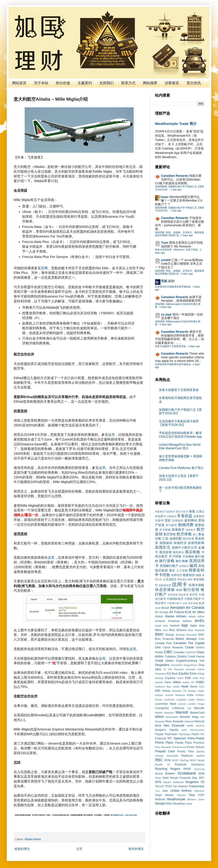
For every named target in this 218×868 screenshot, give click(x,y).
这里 (112, 435)
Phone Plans (164, 743)
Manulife (199, 708)
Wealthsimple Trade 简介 (176, 124)
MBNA (159, 717)
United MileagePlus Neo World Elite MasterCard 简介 (180, 447)
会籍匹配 (176, 539)
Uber (165, 791)
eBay (158, 669)
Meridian (185, 717)
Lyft (189, 708)
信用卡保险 (196, 585)
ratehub (200, 756)
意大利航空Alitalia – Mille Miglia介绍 (124, 815)
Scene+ (170, 773)
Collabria (170, 656)
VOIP (201, 795)
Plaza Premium (195, 743)
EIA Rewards (176, 669)
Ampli (158, 626)
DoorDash (177, 665)
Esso (193, 673)
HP (193, 682)
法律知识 (178, 520)
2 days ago (187, 235)
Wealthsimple (176, 799)
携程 (190, 579)
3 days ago (187, 274)
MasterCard (197, 713)
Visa (192, 795)
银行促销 (191, 590)
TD (202, 782)
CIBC (168, 652)
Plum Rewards (163, 747)
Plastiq (179, 743)
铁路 (199, 575)
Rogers (175, 769)
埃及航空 (170, 512)
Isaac (165, 197)
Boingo (170, 635)
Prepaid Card (165, 751)
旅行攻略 (167, 561)
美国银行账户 (169, 566)
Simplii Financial (180, 778)
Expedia (170, 678)
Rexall (201, 760)
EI (165, 669)
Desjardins (162, 665)
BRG (201, 635)
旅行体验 (182, 561)
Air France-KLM (180, 612)
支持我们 (106, 83)
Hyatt (185, 686)
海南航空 (191, 530)
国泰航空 (178, 530)
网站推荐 (150, 83)
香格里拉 (182, 579)
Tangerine (192, 782)
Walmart (160, 799)
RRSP (187, 769)
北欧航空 (172, 516)
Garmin (159, 682)
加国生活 (163, 547)
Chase (189, 647)
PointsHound (179, 747)
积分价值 (63, 83)
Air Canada (195, 608)
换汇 (195, 534)
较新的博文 (22, 849)
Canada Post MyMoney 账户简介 (181, 468)
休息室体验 (165, 590)
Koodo (159, 700)
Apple (194, 626)
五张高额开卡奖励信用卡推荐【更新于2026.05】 (179, 423)
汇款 (165, 539)
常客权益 (185, 516)
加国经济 (180, 543)
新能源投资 (165, 585)
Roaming (161, 769)
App (184, 625)
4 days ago (165, 307)
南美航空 (184, 566)
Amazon (160, 621)
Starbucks (178, 782)
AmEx (199, 621)
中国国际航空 (175, 599)
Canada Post (163, 643)
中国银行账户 (174, 603)
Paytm (195, 734)
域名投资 (184, 595)
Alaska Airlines (176, 616)
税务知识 (189, 575)
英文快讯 (194, 83)
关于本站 (41, 83)
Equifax (184, 673)
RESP (193, 760)
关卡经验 (165, 530)
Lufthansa (178, 708)
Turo (157, 791)
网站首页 (19, 83)
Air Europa (162, 612)
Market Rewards (164, 713)
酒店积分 (178, 552)
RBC (159, 760)
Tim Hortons (180, 786)
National (189, 721)
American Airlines (180, 621)
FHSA (180, 678)
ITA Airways (189, 691)
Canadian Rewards (175, 176)
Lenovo (182, 704)
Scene (159, 773)
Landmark (169, 700)
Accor (165, 608)
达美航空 (199, 516)
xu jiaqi (166, 314)
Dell (202, 661)
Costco (182, 656)
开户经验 (175, 556)
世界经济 (176, 575)
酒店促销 (165, 552)
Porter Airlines (196, 747)
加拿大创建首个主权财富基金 (170, 346)
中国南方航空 (193, 599)
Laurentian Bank (166, 704)
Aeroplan (177, 608)
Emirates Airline (195, 669)
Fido (188, 678)
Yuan (165, 243)
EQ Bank (172, 673)
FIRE (195, 678)
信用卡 (179, 584)
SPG (158, 782)
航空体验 (184, 534)
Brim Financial (164, 639)
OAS (184, 730)
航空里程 (170, 534)
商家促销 (197, 570)
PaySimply (184, 734)
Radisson (187, 756)
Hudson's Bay (163, 687)
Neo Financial (174, 726)
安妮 (164, 281)
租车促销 (193, 603)
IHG (158, 691)
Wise (169, 804)
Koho (190, 695)
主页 (79, 849)
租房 (202, 603)
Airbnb (159, 616)
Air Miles (198, 612)
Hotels (186, 682)
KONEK (200, 695)
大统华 (159, 520)
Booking (180, 635)
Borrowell (192, 635)
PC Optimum (177, 738)
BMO (159, 634)
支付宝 (194, 594)
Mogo (195, 717)
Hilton (177, 682)
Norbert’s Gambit (167, 730)
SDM (201, 773)
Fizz (202, 678)
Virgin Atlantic (164, 795)
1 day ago (176, 190)
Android (175, 626)
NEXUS (200, 726)
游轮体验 (173, 595)
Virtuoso (181, 795)
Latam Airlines (196, 700)
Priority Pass (186, 751)
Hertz (168, 682)
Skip (195, 778)
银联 (179, 590)
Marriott (182, 712)
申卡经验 (162, 575)
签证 (172, 570)
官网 (44, 268)
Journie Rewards (175, 695)
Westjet (160, 804)
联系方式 (128, 83)
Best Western (178, 630)
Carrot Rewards (173, 647)
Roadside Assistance (190, 764)
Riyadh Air (163, 765)
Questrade (172, 756)
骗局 (193, 566)
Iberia (194, 686)
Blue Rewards (196, 630)
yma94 (166, 260)
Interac (166, 691)
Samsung (199, 769)
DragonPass (190, 665)
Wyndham (179, 804)
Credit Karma (196, 656)
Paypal (159, 734)
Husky (176, 687)
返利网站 (191, 520)
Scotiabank (187, 773)
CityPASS (191, 652)
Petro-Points (196, 738)
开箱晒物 (188, 556)
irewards (177, 691)
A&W (158, 608)
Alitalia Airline (33, 839)
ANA (166, 626)
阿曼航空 (160, 512)
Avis (165, 630)
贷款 (168, 520)
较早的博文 (136, 849)
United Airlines (181, 791)
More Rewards (175, 721)
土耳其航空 (170, 579)
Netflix (190, 726)
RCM (168, 760)
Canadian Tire (183, 643)
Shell (166, 778)
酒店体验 (192, 552)
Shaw (158, 778)
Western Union (196, 799)
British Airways (186, 639)
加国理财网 (196, 543)
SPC (202, 778)
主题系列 (85, 83)
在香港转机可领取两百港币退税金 (173, 287)
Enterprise (161, 674)
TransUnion (197, 786)
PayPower (171, 734)
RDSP (175, 760)
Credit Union (164, 661)
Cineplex (179, 652)
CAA (202, 639)
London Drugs (196, 704)
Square (167, 782)
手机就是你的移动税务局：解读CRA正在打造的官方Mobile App (180, 435)
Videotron (199, 791)
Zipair (189, 804)
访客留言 (172, 83)
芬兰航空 (172, 525)
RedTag (184, 760)
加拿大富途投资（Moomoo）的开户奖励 (176, 250)
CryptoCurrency (186, 661)
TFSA (168, 786)
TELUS (159, 786)
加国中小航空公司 (184, 548)
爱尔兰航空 (182, 512)
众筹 (185, 603)
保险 (192, 511)
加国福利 (166, 543)
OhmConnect (197, 730)
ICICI (202, 687)
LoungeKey (162, 708)
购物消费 (186, 525)
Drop (201, 665)
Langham (181, 700)
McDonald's (172, 717)
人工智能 (182, 570)
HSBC (200, 682)
